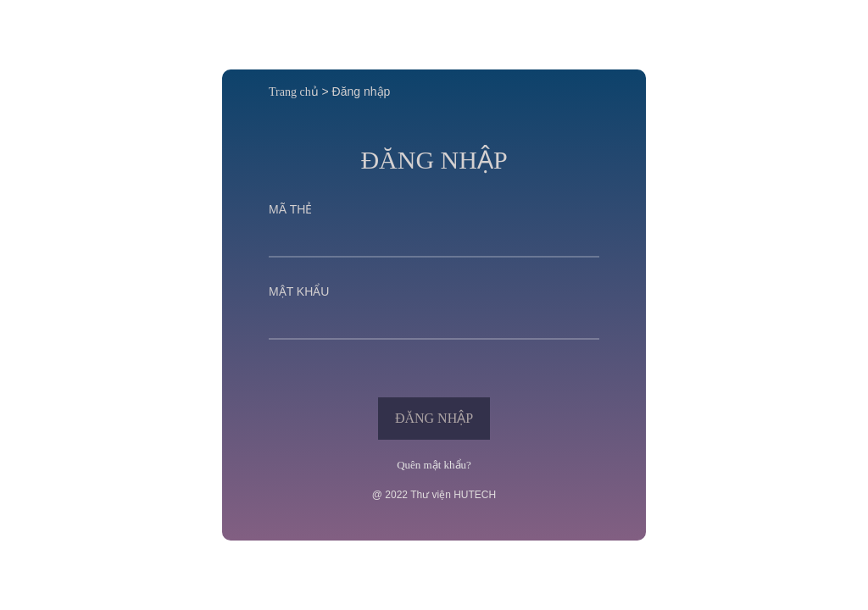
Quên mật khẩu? (434, 465)
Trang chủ (294, 92)
